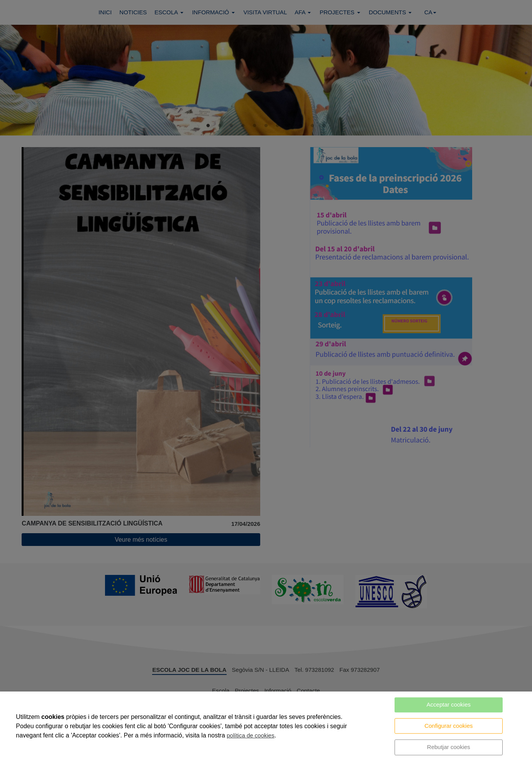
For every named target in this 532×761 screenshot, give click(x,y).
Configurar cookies (448, 726)
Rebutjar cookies (449, 747)
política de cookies (250, 735)
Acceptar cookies (449, 704)
